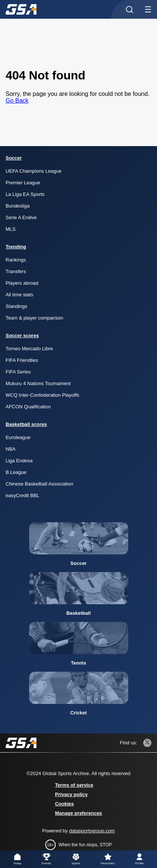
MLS (11, 229)
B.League (16, 472)
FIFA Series (18, 372)
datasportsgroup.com (92, 831)
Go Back (17, 101)
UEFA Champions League (34, 171)
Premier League (23, 183)
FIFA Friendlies (22, 360)
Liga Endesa (19, 461)
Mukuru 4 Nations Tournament (38, 383)
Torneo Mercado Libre (29, 349)
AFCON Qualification (28, 407)
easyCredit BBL (22, 495)
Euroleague (18, 437)
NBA (11, 449)
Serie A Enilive (21, 217)
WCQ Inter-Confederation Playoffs (42, 395)
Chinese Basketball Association (39, 484)
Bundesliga (18, 206)
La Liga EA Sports (25, 194)
